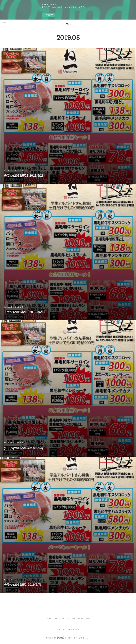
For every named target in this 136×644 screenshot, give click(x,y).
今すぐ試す (49, 15)
